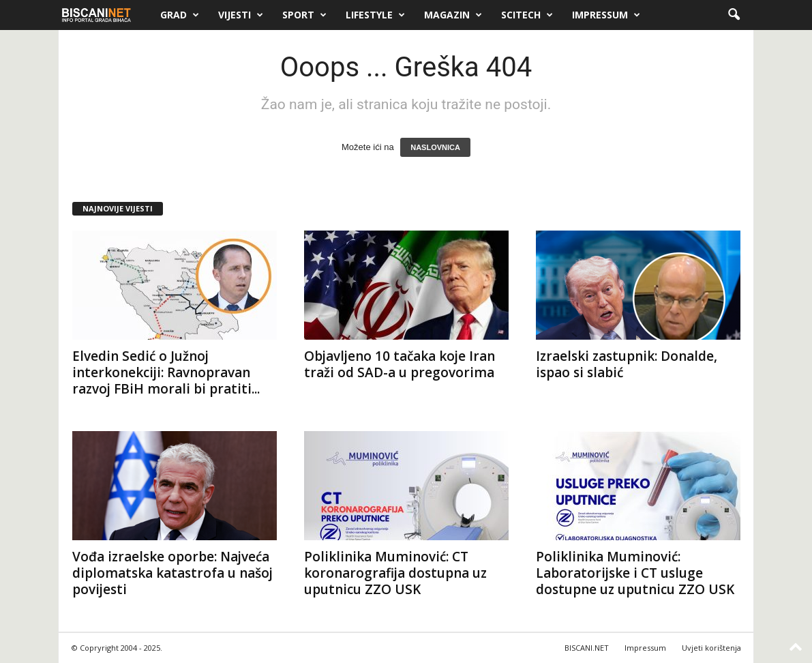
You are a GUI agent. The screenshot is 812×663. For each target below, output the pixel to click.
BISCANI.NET (587, 648)
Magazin (453, 15)
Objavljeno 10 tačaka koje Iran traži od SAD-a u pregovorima (400, 364)
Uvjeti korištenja (711, 648)
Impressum (606, 15)
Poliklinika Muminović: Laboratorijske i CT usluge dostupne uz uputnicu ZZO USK (635, 573)
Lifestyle (375, 15)
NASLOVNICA (435, 147)
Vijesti (241, 15)
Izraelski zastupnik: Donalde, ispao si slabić (627, 364)
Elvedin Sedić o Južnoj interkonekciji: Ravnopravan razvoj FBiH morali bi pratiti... (166, 372)
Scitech (527, 15)
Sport (304, 15)
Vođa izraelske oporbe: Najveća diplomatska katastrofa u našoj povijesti (172, 573)
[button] (734, 15)
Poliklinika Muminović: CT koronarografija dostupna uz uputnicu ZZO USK (395, 573)
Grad (180, 15)
